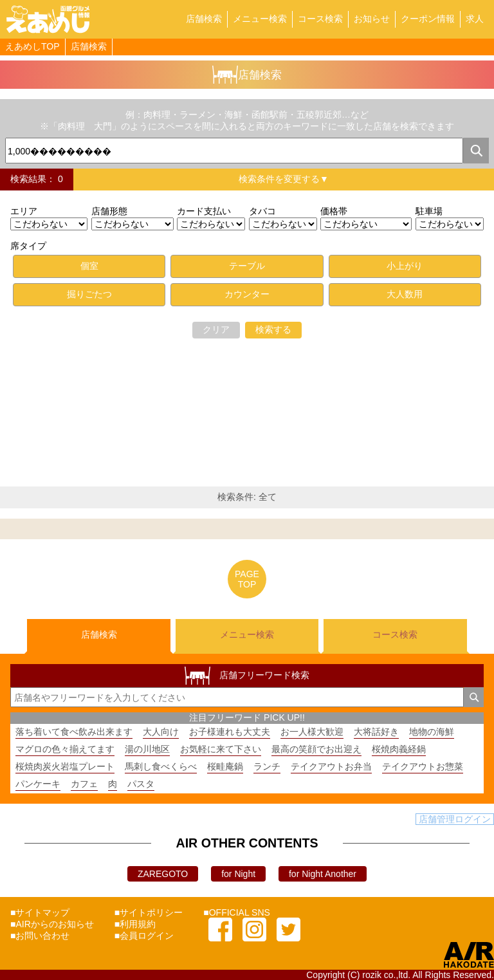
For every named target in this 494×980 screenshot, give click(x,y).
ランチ (267, 766)
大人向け (161, 732)
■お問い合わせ (40, 936)
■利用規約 (135, 924)
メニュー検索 (260, 19)
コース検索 (320, 19)
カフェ (84, 784)
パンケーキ (38, 784)
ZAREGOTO (163, 874)
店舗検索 (204, 19)
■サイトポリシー (149, 912)
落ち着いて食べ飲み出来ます (74, 732)
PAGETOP (247, 579)
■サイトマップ (40, 912)
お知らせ (372, 19)
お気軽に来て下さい (221, 749)
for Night (238, 874)
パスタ (141, 784)
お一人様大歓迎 (312, 732)
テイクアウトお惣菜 (423, 766)
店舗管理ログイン (455, 819)
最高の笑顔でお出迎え (316, 749)
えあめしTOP (32, 46)
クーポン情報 (428, 19)
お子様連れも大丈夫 (230, 732)
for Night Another (323, 874)
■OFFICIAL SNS (237, 912)
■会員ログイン (144, 936)
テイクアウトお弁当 (331, 766)
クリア (216, 329)
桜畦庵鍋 (225, 766)
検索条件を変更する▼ (284, 179)
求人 (475, 19)
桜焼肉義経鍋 (399, 749)
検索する (273, 329)
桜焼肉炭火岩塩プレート (65, 766)
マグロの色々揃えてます (65, 749)
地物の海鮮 (432, 732)
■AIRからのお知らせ (52, 924)
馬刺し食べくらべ (161, 766)
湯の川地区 (147, 749)
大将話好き (376, 732)
